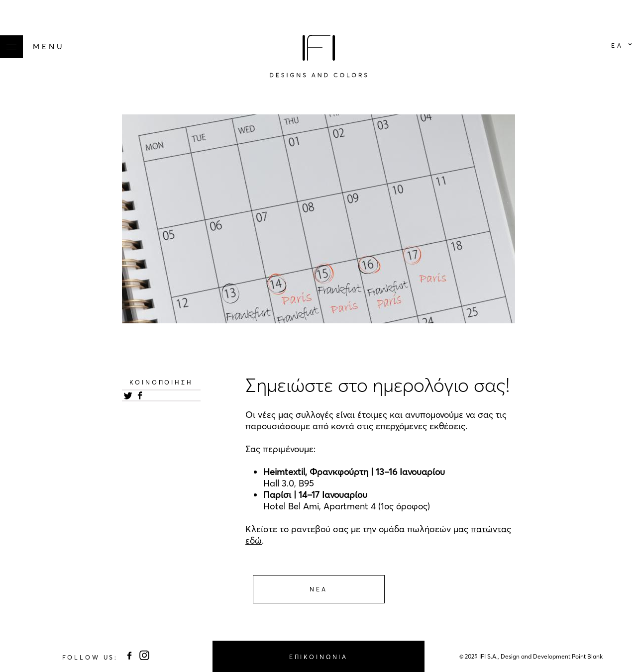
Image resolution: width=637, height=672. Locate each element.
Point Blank (587, 656)
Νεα (318, 589)
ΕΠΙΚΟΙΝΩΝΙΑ (318, 657)
